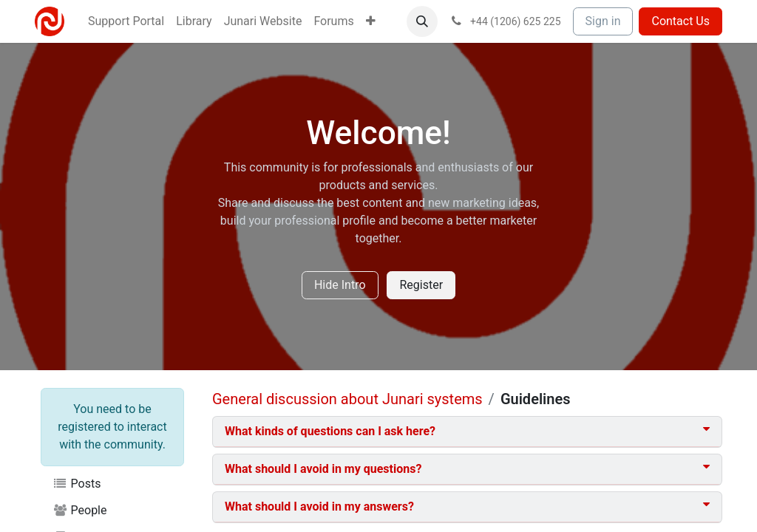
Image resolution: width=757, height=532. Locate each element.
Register (421, 285)
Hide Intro (340, 285)
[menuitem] (126, 21)
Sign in (603, 21)
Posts (77, 484)
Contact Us (680, 21)
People (80, 510)
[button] (422, 21)
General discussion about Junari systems (347, 399)
